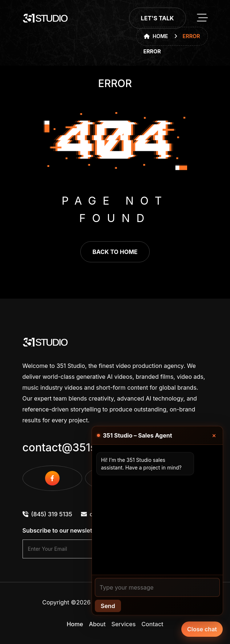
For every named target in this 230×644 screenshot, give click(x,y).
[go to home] (45, 18)
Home (156, 36)
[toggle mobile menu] (202, 18)
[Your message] (157, 587)
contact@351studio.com (86, 447)
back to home (115, 252)
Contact (152, 624)
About (97, 624)
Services (124, 624)
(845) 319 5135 (47, 514)
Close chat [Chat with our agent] (202, 629)
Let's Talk (158, 18)
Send (108, 606)
